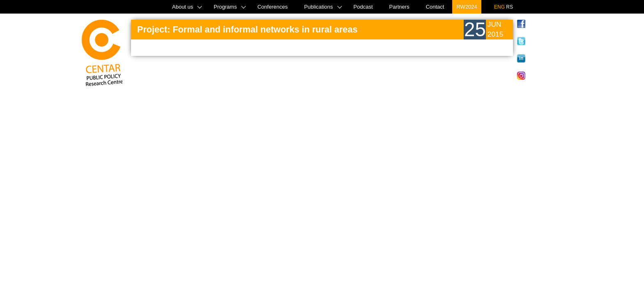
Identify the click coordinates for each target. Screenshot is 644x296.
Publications (318, 7)
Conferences (273, 7)
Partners (399, 7)
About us (183, 7)
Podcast (363, 7)
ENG (499, 7)
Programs (225, 7)
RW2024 (467, 7)
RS (509, 7)
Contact (435, 7)
